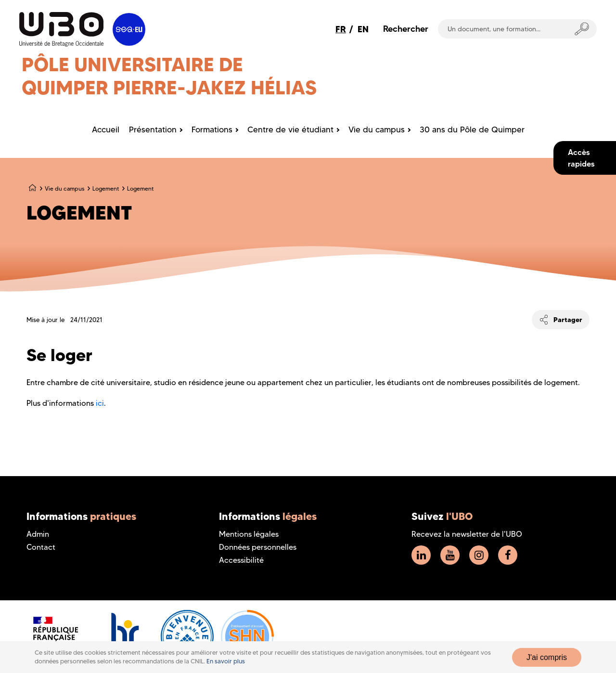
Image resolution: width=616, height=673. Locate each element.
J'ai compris (547, 657)
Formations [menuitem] (212, 129)
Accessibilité (241, 560)
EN (363, 29)
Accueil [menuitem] (106, 129)
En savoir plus (226, 661)
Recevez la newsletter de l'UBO (467, 534)
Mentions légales (249, 534)
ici (100, 403)
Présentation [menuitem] (153, 129)
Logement (106, 188)
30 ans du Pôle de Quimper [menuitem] (472, 129)
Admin (38, 534)
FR (341, 29)
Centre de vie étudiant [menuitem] (290, 129)
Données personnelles (258, 547)
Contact (41, 547)
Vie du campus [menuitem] (377, 129)
